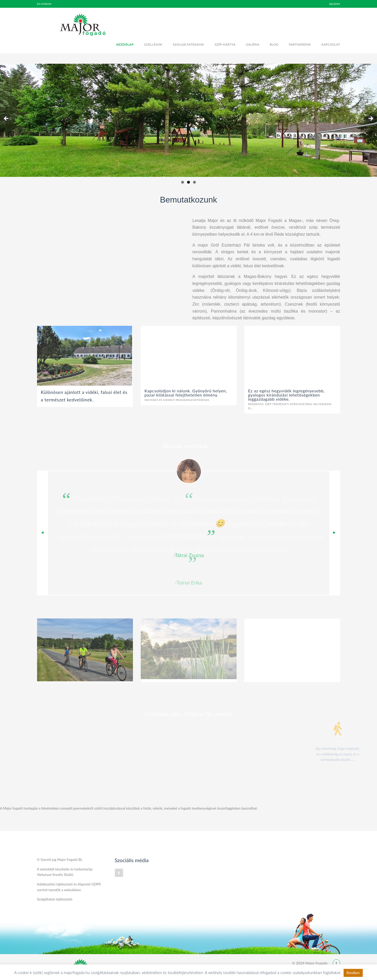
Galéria (253, 44)
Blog (274, 44)
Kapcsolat (331, 44)
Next (335, 533)
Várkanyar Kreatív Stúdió (55, 875)
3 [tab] (194, 182)
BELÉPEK (335, 4)
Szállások (153, 44)
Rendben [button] (353, 973)
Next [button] (371, 119)
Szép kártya (225, 44)
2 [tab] (189, 182)
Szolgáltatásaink (188, 44)
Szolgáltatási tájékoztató (55, 899)
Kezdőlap (125, 44)
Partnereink (300, 44)
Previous (43, 533)
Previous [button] (6, 119)
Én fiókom (44, 4)
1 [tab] (183, 182)
